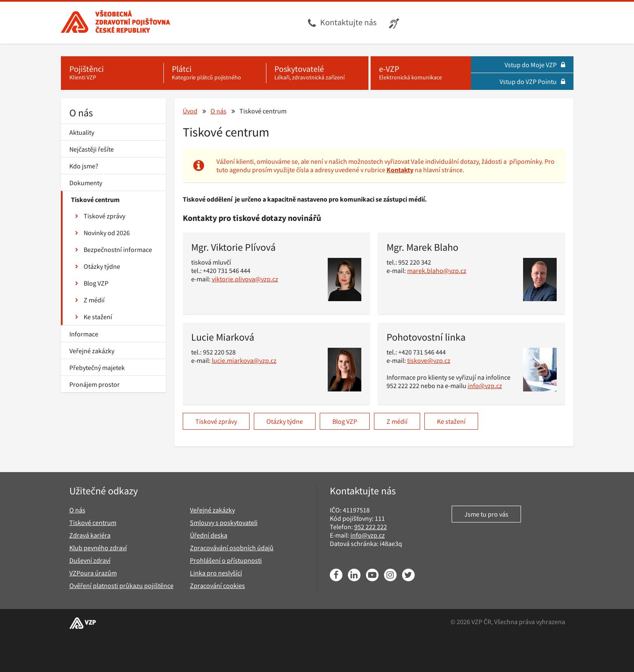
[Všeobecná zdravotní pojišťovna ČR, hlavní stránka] (116, 23)
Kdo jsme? (84, 166)
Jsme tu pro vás (486, 514)
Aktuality (82, 132)
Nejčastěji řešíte (92, 149)
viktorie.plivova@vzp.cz (245, 279)
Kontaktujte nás (348, 22)
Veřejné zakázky (92, 351)
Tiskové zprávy (100, 216)
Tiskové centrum (95, 199)
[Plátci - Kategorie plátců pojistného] (215, 73)
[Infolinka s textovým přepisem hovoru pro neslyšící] (395, 23)
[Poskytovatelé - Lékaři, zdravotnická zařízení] (317, 73)
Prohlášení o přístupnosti (226, 560)
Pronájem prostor (95, 384)
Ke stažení (94, 317)
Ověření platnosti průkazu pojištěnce (121, 585)
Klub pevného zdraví (98, 548)
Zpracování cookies (217, 585)
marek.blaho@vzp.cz (437, 270)
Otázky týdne (98, 266)
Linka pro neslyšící (216, 573)
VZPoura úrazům (93, 573)
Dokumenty (86, 183)
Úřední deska (209, 535)
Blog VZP (92, 283)
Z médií (90, 300)
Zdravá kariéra (90, 535)
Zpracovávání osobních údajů (232, 548)
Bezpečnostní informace (114, 249)
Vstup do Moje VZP (535, 65)
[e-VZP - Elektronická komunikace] (421, 73)
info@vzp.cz (485, 386)
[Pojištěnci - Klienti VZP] (112, 73)
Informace (84, 334)
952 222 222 (371, 527)
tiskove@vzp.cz (429, 360)
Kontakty (400, 170)
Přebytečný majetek (97, 367)
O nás (81, 113)
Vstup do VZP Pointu (532, 81)
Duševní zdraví (90, 560)
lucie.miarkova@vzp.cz (244, 360)
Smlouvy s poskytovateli (224, 522)
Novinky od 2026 (103, 233)
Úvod (190, 111)
